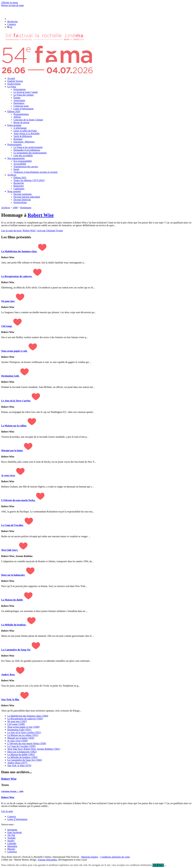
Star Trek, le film (10, 699)
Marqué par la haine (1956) (21, 738)
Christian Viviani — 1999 (12, 791)
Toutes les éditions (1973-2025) (29, 180)
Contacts (12, 816)
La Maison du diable (12, 600)
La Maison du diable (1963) (21, 754)
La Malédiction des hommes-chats (19, 251)
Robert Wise (41, 215)
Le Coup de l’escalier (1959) (21, 746)
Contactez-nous (21, 106)
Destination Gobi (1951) (19, 730)
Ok (155, 865)
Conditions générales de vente (115, 857)
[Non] (165, 866)
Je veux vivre (8, 475)
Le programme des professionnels (30, 153)
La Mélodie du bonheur (14, 625)
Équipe (17, 98)
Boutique (18, 139)
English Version (15, 81)
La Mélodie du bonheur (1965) (22, 757)
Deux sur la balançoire (13, 575)
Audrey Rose (8, 675)
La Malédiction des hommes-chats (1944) (28, 716)
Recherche (19, 183)
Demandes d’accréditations (27, 150)
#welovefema (14, 84)
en (11, 27)
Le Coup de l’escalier (13, 525)
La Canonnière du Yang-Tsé (16, 650)
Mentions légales (90, 857)
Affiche (17, 117)
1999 (15, 208)
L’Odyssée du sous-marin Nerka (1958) (27, 743)
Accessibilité (20, 164)
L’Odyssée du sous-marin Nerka (18, 500)
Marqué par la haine (12, 450)
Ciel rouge (7, 326)
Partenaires (19, 103)
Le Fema (12, 87)
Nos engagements (16, 158)
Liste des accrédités (23, 156)
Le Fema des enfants (24, 95)
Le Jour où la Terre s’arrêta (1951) (24, 732)
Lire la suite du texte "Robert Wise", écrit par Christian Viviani (32, 231)
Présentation (20, 89)
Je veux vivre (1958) (17, 741)
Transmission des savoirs (26, 167)
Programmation (21, 114)
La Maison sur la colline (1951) (23, 735)
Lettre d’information (24, 109)
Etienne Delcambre (48, 860)
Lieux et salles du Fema (25, 131)
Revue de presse (21, 122)
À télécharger (20, 128)
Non (161, 865)
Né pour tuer (8, 301)
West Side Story (10, 550)
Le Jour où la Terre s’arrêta (16, 401)
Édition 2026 (14, 111)
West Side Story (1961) (34, 749)
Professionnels (14, 144)
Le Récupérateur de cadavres (17, 276)
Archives (12, 175)
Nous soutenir (14, 191)
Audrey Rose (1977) (17, 763)
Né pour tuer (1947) (17, 721)
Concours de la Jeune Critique (28, 120)
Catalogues (19, 189)
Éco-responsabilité (23, 161)
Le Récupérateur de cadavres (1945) (25, 719)
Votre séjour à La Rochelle (26, 133)
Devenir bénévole (22, 200)
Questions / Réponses (24, 142)
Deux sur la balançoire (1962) (22, 752)
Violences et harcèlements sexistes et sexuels (35, 172)
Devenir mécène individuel (27, 197)
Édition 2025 (20, 178)
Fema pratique (14, 125)
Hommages (26, 208)
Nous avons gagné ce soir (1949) (23, 727)
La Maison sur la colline (14, 426)
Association (19, 100)
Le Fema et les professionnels (28, 147)
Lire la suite (7, 811)
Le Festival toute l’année (26, 92)
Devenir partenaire (23, 194)
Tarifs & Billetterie (23, 136)
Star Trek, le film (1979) (19, 765)
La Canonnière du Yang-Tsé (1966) (25, 760)
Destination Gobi (10, 376)
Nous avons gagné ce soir (15, 351)
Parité (16, 169)
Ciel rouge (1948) (16, 724)
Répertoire (19, 186)
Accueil (11, 78)
